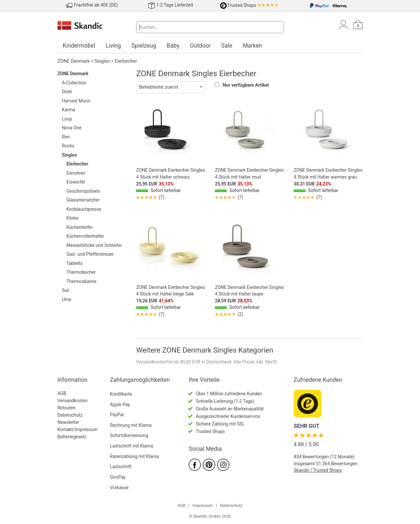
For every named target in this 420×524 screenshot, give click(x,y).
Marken (252, 46)
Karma (69, 110)
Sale (227, 46)
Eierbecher (126, 61)
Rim (66, 137)
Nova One (72, 128)
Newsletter (68, 422)
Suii (66, 290)
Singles (102, 61)
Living (113, 46)
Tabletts (75, 263)
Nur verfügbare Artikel (246, 85)
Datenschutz (70, 415)
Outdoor (200, 46)
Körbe (73, 218)
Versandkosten (73, 401)
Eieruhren (76, 173)
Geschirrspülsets (84, 191)
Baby (173, 46)
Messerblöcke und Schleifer (94, 245)
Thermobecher (81, 272)
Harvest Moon (76, 101)
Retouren (66, 408)
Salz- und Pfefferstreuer (90, 254)
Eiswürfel (76, 182)
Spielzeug (144, 46)
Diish (67, 92)
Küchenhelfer (80, 227)
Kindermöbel (79, 46)
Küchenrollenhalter (85, 236)
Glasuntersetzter (83, 200)
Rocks (68, 146)
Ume (67, 299)
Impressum (202, 506)
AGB (62, 393)
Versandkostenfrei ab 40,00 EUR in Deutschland (184, 362)
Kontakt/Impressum (77, 429)
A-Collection (74, 83)
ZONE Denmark (73, 61)
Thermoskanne (82, 281)
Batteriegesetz (72, 437)
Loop (67, 119)
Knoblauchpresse (84, 209)
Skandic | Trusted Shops (318, 470)
